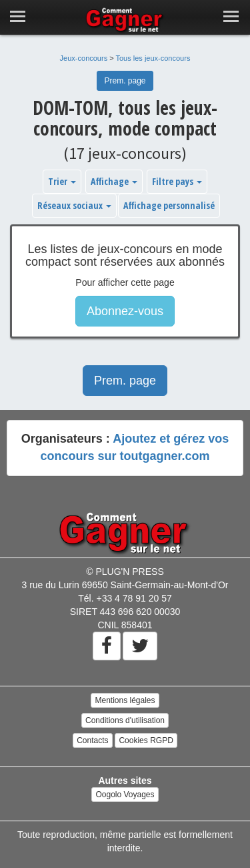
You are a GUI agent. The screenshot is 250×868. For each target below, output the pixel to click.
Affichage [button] (114, 181)
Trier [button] (62, 181)
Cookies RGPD (146, 740)
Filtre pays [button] (177, 181)
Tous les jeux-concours (153, 58)
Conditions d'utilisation (125, 720)
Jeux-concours (84, 58)
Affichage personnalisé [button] (169, 205)
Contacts (92, 740)
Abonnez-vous (125, 311)
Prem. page (125, 81)
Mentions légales (125, 700)
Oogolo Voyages (125, 795)
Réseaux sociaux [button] (74, 205)
